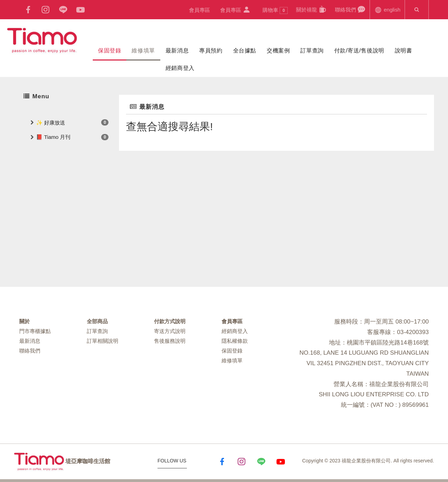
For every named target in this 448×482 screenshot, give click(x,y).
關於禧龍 (311, 9)
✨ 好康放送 (51, 123)
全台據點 (245, 51)
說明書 (404, 51)
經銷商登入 (180, 68)
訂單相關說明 (103, 341)
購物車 (275, 10)
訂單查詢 (312, 51)
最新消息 (177, 51)
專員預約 (211, 51)
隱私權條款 (235, 341)
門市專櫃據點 (35, 331)
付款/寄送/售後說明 (359, 51)
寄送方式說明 (170, 331)
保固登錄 (110, 51)
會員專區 (199, 10)
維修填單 (143, 51)
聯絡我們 (350, 9)
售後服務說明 (170, 341)
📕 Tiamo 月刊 (53, 137)
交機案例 (278, 51)
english (387, 9)
